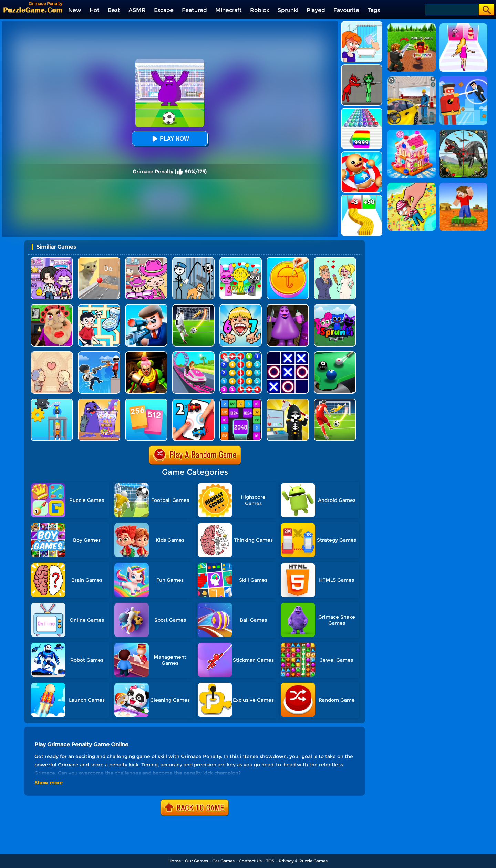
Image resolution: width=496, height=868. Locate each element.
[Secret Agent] (146, 307)
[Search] (451, 10)
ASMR (137, 10)
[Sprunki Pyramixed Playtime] (335, 307)
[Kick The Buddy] (362, 154)
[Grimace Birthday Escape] (288, 307)
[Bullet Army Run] (362, 197)
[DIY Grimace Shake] (99, 401)
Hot (95, 10)
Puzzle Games (313, 861)
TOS (270, 861)
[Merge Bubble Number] (241, 354)
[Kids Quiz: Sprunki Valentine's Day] (241, 260)
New (75, 10)
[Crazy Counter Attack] (99, 354)
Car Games (223, 861)
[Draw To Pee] (99, 307)
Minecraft (229, 10)
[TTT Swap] (288, 354)
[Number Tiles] (241, 401)
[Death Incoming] (288, 401)
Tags (374, 10)
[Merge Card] (146, 401)
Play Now (169, 139)
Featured (194, 10)
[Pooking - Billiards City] (335, 354)
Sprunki (288, 10)
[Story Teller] (52, 354)
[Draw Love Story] (335, 260)
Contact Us (250, 861)
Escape (164, 10)
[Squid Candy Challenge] (288, 260)
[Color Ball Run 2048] (362, 110)
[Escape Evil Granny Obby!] (52, 307)
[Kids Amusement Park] (193, 354)
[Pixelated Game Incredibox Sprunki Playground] (362, 67)
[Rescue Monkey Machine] (52, 401)
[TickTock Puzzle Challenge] (99, 260)
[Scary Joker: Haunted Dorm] (146, 354)
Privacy (286, 861)
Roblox (260, 10)
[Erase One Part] (362, 24)
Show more (49, 783)
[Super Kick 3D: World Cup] (193, 307)
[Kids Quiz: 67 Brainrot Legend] (241, 307)
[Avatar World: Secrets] (52, 260)
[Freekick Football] (335, 401)
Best (114, 10)
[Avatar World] (146, 260)
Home (175, 861)
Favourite (346, 10)
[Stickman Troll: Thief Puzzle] (193, 260)
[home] (33, 10)
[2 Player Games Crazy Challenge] (193, 401)
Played (316, 10)
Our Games (197, 861)
